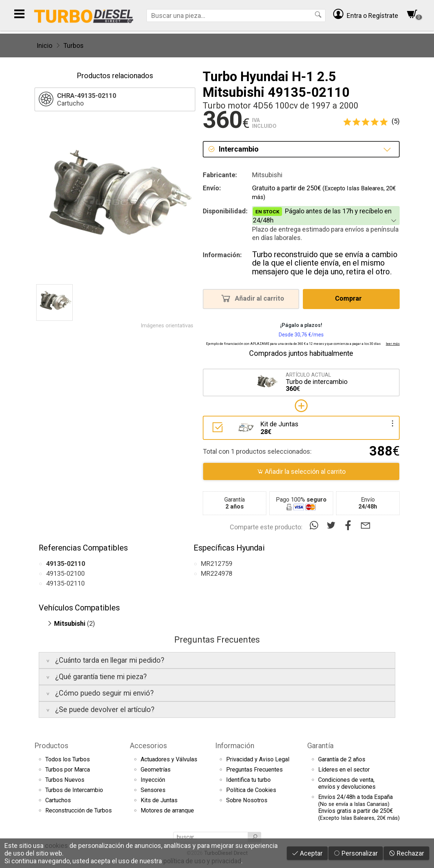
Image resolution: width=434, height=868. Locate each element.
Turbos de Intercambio (74, 790)
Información (235, 746)
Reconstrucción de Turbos (79, 810)
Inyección (153, 780)
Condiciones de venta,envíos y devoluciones (347, 783)
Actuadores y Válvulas (169, 759)
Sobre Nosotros (247, 800)
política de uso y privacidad (202, 861)
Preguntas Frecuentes (254, 770)
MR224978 (217, 573)
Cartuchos (58, 800)
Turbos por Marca (68, 770)
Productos (51, 746)
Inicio (44, 45)
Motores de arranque (167, 810)
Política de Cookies (251, 790)
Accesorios (148, 746)
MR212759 (217, 564)
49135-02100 (65, 573)
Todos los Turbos (68, 759)
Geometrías (156, 770)
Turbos (73, 45)
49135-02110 (65, 583)
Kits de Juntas (159, 800)
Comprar (351, 298)
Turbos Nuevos (65, 780)
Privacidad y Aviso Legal (258, 759)
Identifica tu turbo (248, 780)
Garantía (320, 746)
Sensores (153, 790)
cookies (56, 846)
